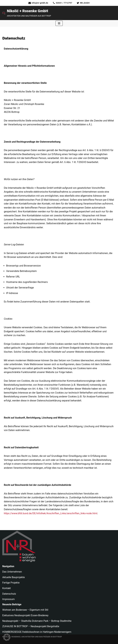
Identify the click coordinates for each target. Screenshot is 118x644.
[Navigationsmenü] (59, 23)
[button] (7, 637)
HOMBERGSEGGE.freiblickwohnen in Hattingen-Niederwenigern (37, 632)
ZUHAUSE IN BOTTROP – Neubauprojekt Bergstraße (31, 626)
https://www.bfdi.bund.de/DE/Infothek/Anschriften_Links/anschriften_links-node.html (51, 513)
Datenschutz (9, 594)
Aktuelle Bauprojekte (14, 577)
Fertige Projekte (11, 583)
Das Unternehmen (12, 572)
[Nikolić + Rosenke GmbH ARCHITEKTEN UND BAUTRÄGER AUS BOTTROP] (27, 13)
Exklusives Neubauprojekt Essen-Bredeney (25, 615)
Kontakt (7, 588)
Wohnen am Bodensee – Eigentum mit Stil (25, 610)
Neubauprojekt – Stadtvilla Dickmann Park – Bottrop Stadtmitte (37, 621)
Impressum (9, 599)
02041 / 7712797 (64, 3)
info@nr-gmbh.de (40, 3)
